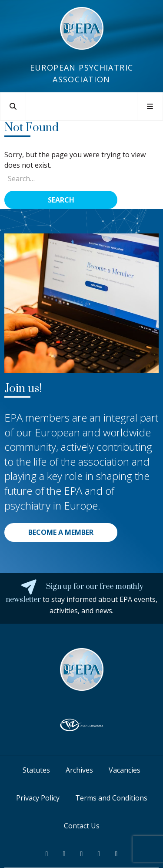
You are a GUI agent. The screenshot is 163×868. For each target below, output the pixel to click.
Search (61, 200)
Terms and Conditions (111, 798)
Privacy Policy (38, 798)
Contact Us (82, 826)
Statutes (36, 770)
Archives (79, 770)
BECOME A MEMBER (61, 532)
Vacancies (125, 770)
